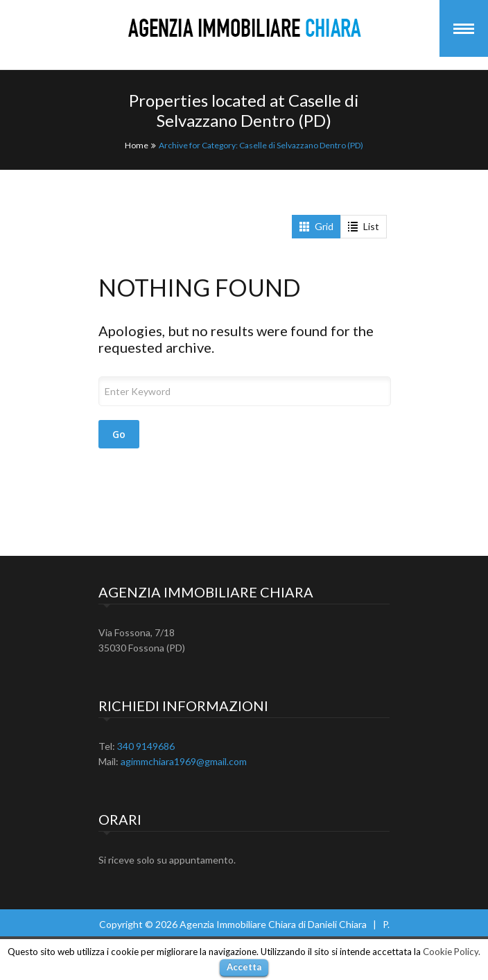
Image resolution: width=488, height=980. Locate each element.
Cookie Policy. (452, 952)
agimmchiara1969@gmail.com (184, 761)
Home (137, 145)
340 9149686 (146, 746)
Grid (316, 226)
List (364, 226)
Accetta (244, 967)
